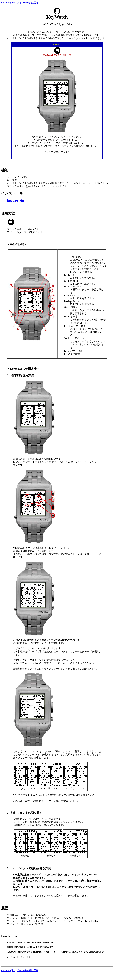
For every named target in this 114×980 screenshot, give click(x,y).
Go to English (8, 3)
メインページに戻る (27, 3)
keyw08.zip (16, 201)
